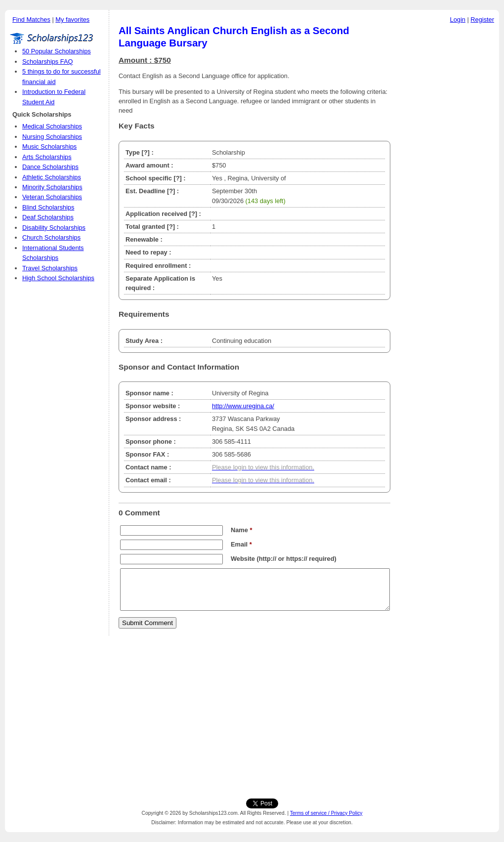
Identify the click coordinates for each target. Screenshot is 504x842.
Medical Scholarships (52, 126)
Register (482, 20)
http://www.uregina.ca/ (243, 406)
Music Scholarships (49, 147)
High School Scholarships (58, 278)
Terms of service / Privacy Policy (326, 813)
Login (458, 20)
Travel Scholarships (50, 268)
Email (241, 544)
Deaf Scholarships (48, 217)
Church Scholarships (51, 237)
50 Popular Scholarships (57, 51)
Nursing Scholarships (52, 137)
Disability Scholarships (54, 228)
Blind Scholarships (48, 207)
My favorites (72, 20)
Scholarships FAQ (47, 62)
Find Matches (31, 20)
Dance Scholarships (50, 167)
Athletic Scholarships (52, 177)
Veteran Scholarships (52, 197)
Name (241, 530)
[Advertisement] (447, 177)
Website (243, 559)
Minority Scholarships (52, 187)
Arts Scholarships (47, 157)
